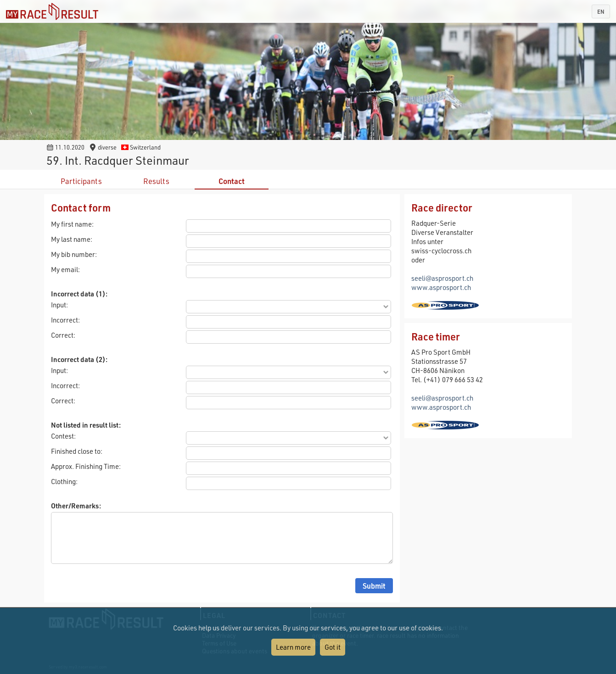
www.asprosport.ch (441, 287)
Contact (232, 181)
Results (156, 181)
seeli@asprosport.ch (442, 278)
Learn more (293, 647)
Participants (81, 181)
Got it (333, 647)
